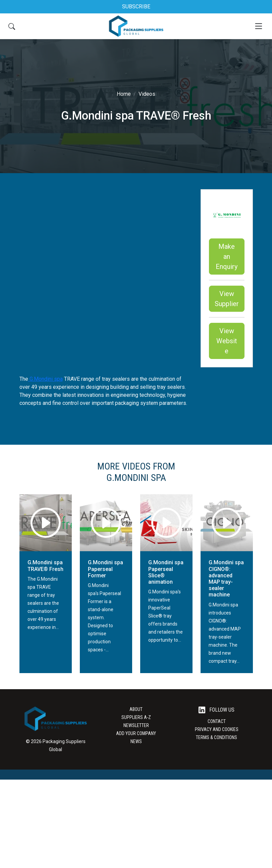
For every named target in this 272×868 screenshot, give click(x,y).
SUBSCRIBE (136, 7)
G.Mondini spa (45, 379)
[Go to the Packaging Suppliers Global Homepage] (136, 26)
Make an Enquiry (227, 257)
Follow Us (216, 710)
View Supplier (227, 299)
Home (124, 94)
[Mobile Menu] (259, 26)
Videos (147, 94)
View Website (227, 341)
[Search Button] (12, 26)
